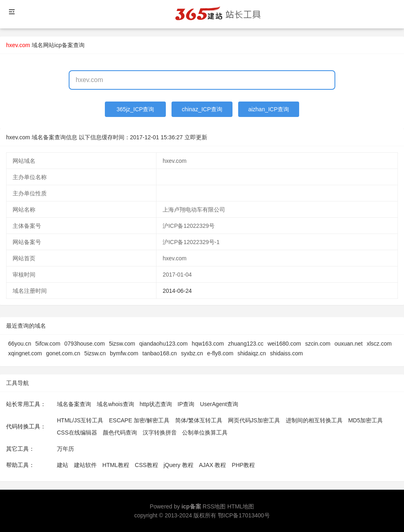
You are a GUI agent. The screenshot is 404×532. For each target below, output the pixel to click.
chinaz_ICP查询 (202, 109)
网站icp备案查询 (64, 45)
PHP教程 (243, 465)
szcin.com (318, 344)
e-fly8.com (220, 353)
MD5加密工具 (366, 420)
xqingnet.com (25, 353)
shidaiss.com (286, 353)
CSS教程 (147, 465)
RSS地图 (214, 506)
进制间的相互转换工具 (314, 420)
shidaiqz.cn (252, 353)
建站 (63, 465)
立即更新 (196, 137)
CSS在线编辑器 (77, 433)
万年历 (65, 449)
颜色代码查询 (120, 433)
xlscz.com (379, 344)
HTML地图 (241, 506)
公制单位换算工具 (205, 433)
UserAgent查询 (219, 404)
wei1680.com (284, 344)
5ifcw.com (48, 344)
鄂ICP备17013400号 (244, 515)
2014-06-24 (177, 291)
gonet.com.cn (63, 353)
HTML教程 (116, 465)
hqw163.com (208, 344)
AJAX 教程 (213, 465)
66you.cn (20, 344)
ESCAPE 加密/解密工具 (139, 420)
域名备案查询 (74, 404)
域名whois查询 (115, 404)
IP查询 (186, 404)
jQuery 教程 (178, 465)
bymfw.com (124, 353)
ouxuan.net (349, 344)
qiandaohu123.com (164, 344)
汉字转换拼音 (160, 433)
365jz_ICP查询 (136, 109)
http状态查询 (156, 404)
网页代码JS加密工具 (254, 420)
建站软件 (85, 465)
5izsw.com (122, 344)
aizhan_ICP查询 (269, 109)
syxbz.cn (192, 353)
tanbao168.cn (160, 353)
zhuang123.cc (246, 344)
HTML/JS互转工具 (80, 420)
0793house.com (85, 344)
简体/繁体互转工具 (199, 420)
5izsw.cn (95, 353)
